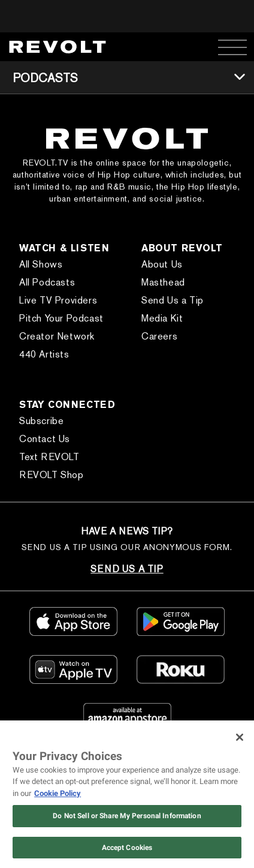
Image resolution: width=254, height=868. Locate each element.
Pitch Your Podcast (61, 318)
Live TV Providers (58, 300)
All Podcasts (47, 282)
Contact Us (45, 439)
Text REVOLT (49, 457)
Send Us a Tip (173, 300)
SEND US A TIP (127, 569)
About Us (162, 264)
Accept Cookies (127, 848)
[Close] (240, 737)
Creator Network (57, 336)
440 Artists (44, 354)
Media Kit (162, 318)
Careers (159, 336)
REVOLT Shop (52, 475)
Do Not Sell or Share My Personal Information (127, 816)
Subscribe (41, 421)
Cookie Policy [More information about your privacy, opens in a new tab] (58, 793)
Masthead (163, 282)
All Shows (41, 264)
